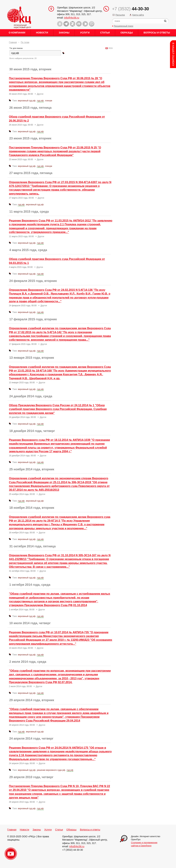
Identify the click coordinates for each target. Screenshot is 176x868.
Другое (40, 94)
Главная (13, 42)
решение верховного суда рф (51, 770)
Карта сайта (138, 15)
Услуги (85, 33)
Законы (64, 33)
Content (173, 54)
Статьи (105, 33)
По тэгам (25, 42)
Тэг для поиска (16, 48)
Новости (42, 33)
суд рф (40, 101)
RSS (110, 48)
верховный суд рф (27, 101)
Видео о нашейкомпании (11, 854)
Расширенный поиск (123, 26)
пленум (49, 101)
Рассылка (120, 15)
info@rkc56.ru (72, 18)
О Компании (17, 33)
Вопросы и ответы (157, 33)
